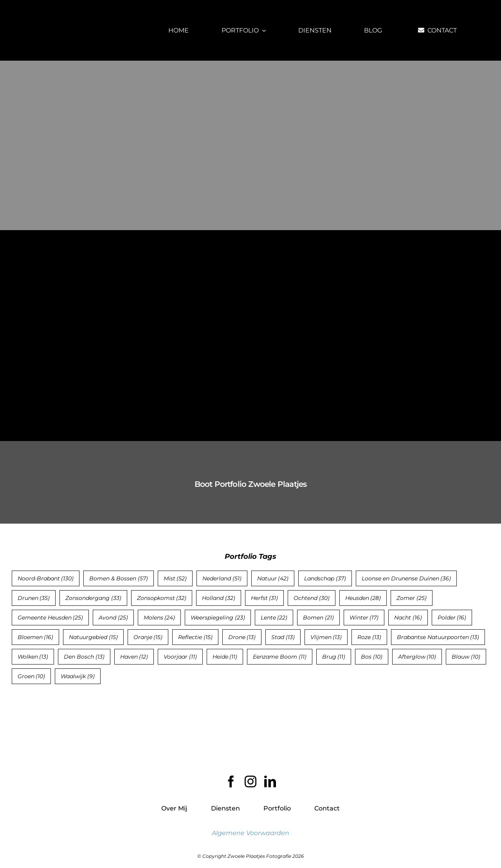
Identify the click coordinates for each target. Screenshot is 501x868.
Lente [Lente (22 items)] (274, 618)
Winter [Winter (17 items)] (364, 618)
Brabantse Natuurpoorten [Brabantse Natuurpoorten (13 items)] (438, 637)
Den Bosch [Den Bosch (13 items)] (84, 657)
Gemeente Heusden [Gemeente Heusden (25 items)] (50, 618)
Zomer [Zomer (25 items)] (412, 598)
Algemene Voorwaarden (250, 833)
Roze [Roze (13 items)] (369, 637)
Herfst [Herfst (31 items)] (265, 598)
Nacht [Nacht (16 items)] (408, 618)
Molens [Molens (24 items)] (159, 618)
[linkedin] (270, 782)
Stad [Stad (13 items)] (283, 637)
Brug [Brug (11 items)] (334, 657)
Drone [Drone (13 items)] (242, 637)
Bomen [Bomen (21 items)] (318, 618)
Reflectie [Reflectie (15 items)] (195, 637)
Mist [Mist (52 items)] (175, 578)
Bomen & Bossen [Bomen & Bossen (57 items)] (119, 578)
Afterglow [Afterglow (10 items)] (417, 657)
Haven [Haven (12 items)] (134, 657)
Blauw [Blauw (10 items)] (466, 657)
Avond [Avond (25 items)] (113, 618)
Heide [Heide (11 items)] (225, 657)
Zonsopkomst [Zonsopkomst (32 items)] (162, 598)
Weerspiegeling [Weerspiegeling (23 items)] (218, 618)
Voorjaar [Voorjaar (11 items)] (180, 657)
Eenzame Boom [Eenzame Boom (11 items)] (280, 657)
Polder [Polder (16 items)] (452, 618)
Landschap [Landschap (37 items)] (325, 578)
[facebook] (231, 782)
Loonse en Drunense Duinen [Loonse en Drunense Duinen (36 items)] (406, 578)
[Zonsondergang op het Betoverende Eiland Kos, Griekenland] (87, 263)
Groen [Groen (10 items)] (32, 676)
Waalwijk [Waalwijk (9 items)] (78, 676)
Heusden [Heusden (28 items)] (363, 598)
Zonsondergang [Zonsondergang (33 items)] (93, 598)
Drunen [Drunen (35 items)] (34, 598)
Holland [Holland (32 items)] (219, 598)
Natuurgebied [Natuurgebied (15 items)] (93, 637)
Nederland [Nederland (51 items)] (222, 578)
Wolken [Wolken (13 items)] (33, 657)
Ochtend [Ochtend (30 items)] (312, 598)
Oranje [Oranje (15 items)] (148, 637)
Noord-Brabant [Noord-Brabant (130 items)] (46, 578)
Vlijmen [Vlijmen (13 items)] (326, 637)
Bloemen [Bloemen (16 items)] (36, 637)
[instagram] (250, 782)
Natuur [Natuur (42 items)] (273, 578)
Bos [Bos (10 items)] (372, 657)
